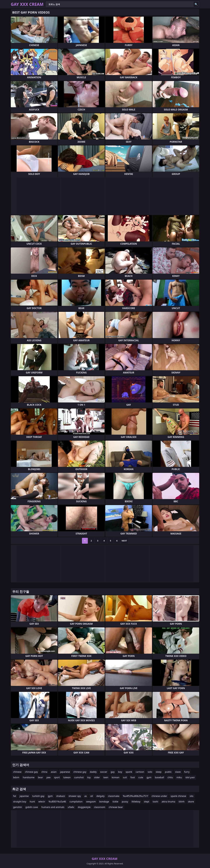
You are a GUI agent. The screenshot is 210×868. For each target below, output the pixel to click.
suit (125, 777)
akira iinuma (168, 802)
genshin (17, 807)
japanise (24, 796)
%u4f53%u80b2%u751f (135, 796)
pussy (125, 802)
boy (120, 772)
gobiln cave (32, 807)
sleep (159, 772)
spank (129, 772)
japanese (65, 772)
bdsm (16, 777)
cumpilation (76, 802)
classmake (114, 796)
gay (113, 772)
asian (54, 772)
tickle (115, 802)
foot (133, 777)
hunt (32, 802)
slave (178, 772)
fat (15, 796)
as (86, 796)
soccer (104, 772)
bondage (104, 802)
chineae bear (116, 807)
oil (92, 796)
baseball (159, 777)
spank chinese (178, 796)
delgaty (100, 796)
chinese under (159, 796)
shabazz (61, 796)
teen (106, 777)
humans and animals (53, 807)
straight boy (20, 802)
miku (179, 777)
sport (57, 777)
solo (150, 772)
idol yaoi (190, 777)
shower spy (75, 796)
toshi (155, 802)
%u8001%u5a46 (57, 802)
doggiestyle (84, 807)
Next (124, 541)
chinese (17, 772)
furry (187, 772)
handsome (29, 777)
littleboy (136, 802)
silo (191, 796)
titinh (182, 802)
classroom (100, 807)
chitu (170, 777)
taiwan (67, 777)
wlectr (42, 802)
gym (149, 777)
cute (141, 777)
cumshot (79, 777)
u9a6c (71, 807)
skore (191, 802)
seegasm (91, 802)
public (168, 772)
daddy (93, 772)
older (97, 777)
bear (40, 777)
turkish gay (38, 796)
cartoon (140, 772)
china (44, 772)
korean (116, 777)
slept (147, 802)
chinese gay (31, 772)
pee (49, 777)
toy (89, 777)
